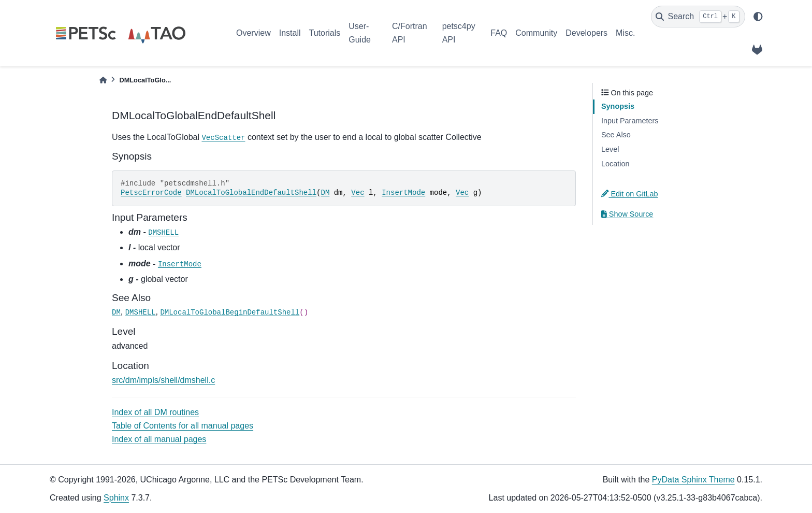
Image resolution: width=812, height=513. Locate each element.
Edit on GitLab (630, 194)
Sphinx (116, 498)
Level (610, 149)
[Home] (103, 80)
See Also (616, 135)
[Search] (698, 17)
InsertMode (403, 193)
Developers (586, 33)
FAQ (499, 33)
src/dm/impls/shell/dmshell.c (163, 380)
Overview (253, 33)
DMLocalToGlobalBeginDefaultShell (230, 312)
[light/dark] (758, 17)
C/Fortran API (410, 33)
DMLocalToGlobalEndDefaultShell (251, 193)
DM (325, 193)
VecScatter (223, 138)
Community (536, 33)
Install (290, 33)
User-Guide (360, 33)
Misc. (625, 33)
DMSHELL (163, 233)
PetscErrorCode (151, 193)
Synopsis (618, 106)
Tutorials (324, 33)
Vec (358, 193)
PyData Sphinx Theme (693, 480)
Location (615, 164)
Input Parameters (630, 121)
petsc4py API (459, 33)
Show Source (627, 214)
